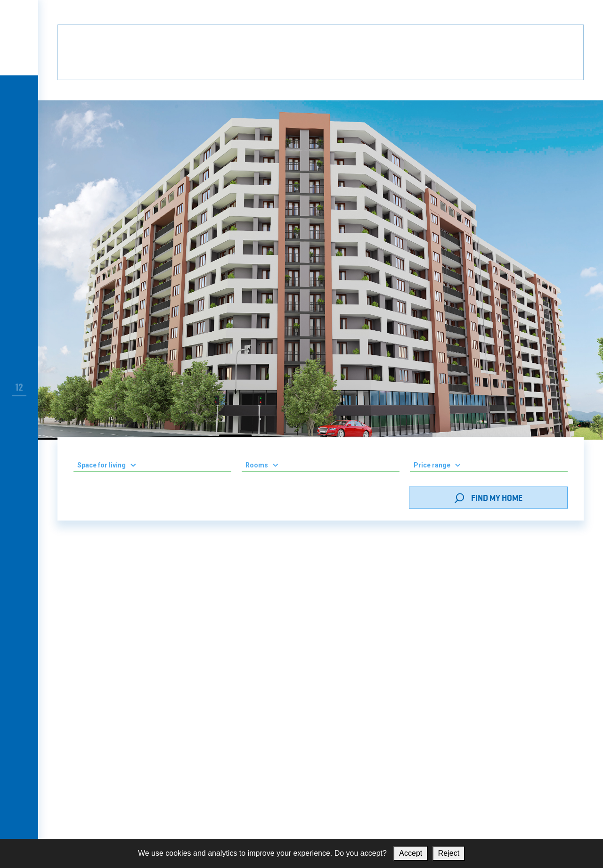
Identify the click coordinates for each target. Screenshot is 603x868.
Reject (449, 853)
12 (19, 387)
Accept (411, 853)
